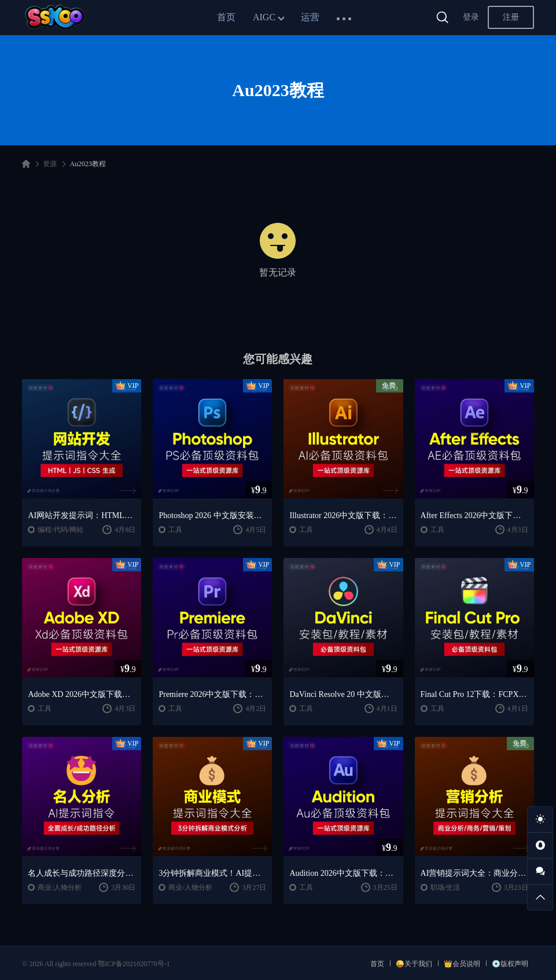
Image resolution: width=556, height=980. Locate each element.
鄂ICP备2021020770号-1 (134, 964)
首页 (226, 17)
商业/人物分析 (59, 887)
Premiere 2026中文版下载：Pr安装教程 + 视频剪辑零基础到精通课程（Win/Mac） (212, 694)
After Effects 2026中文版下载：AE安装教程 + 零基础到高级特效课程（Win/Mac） (474, 515)
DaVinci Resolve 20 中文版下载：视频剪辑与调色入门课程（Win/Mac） (343, 694)
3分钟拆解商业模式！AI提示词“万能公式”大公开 (212, 873)
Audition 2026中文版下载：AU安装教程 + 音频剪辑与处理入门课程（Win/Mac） (343, 873)
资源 (50, 164)
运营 (310, 17)
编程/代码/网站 (60, 530)
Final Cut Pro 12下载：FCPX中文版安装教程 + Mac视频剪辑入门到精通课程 (474, 694)
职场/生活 (445, 887)
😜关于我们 (414, 964)
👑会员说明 (462, 964)
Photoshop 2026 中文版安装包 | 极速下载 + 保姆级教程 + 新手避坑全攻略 (212, 515)
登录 (471, 17)
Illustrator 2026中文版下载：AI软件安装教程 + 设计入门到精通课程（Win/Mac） (343, 515)
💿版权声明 (510, 964)
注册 (511, 17)
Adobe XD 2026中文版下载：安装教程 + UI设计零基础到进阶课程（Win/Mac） (82, 694)
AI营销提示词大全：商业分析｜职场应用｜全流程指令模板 (474, 873)
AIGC (264, 17)
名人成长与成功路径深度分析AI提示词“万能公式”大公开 (82, 873)
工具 (175, 530)
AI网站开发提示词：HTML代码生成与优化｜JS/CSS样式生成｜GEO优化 (82, 515)
